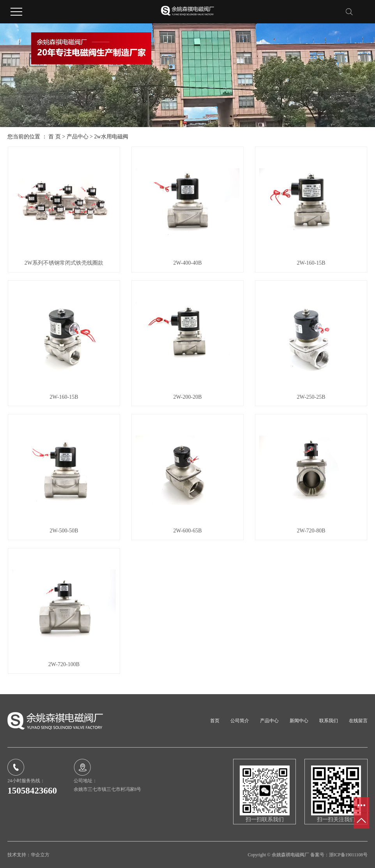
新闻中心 (299, 721)
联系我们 (329, 721)
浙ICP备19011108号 (348, 855)
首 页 (55, 137)
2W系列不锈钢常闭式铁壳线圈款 (64, 263)
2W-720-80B (311, 531)
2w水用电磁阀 (111, 137)
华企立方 (40, 855)
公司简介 (240, 721)
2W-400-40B (187, 263)
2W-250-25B (311, 397)
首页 (215, 721)
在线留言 (358, 721)
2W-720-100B (64, 664)
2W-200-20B (187, 397)
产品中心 (78, 137)
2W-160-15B (311, 263)
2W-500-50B (64, 531)
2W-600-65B (187, 531)
